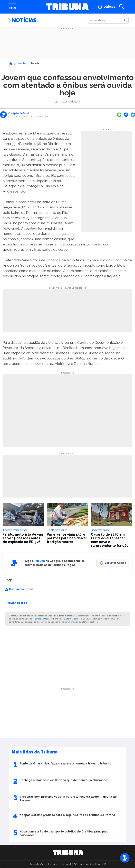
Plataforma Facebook (72, 619)
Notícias (24, 20)
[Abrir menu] (13, 7)
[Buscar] (108, 20)
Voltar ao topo (16, 603)
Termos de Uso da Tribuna (46, 619)
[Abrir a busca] (122, 7)
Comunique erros (19, 589)
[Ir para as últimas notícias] (106, 7)
